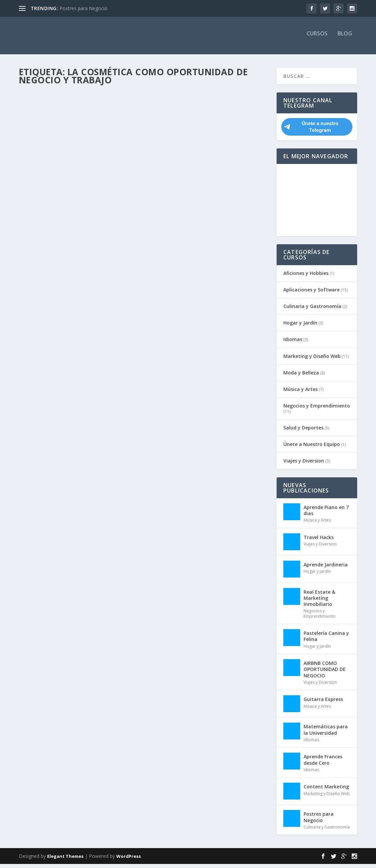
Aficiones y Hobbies (306, 277)
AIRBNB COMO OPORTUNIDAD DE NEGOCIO (325, 674)
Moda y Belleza (301, 377)
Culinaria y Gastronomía (312, 311)
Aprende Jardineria (326, 569)
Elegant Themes (65, 860)
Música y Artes (301, 394)
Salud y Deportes (303, 432)
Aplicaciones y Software (311, 294)
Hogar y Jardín (300, 327)
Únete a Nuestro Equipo (312, 449)
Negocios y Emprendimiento (317, 410)
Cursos (317, 38)
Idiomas (293, 344)
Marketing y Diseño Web (312, 360)
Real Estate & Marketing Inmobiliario (319, 602)
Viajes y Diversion (304, 465)
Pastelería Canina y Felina (326, 640)
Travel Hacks (319, 541)
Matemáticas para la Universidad (326, 734)
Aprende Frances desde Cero (323, 764)
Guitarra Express (323, 704)
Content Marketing (326, 791)
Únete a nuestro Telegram (311, 131)
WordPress (129, 860)
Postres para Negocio (84, 8)
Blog (345, 38)
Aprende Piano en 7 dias (326, 514)
